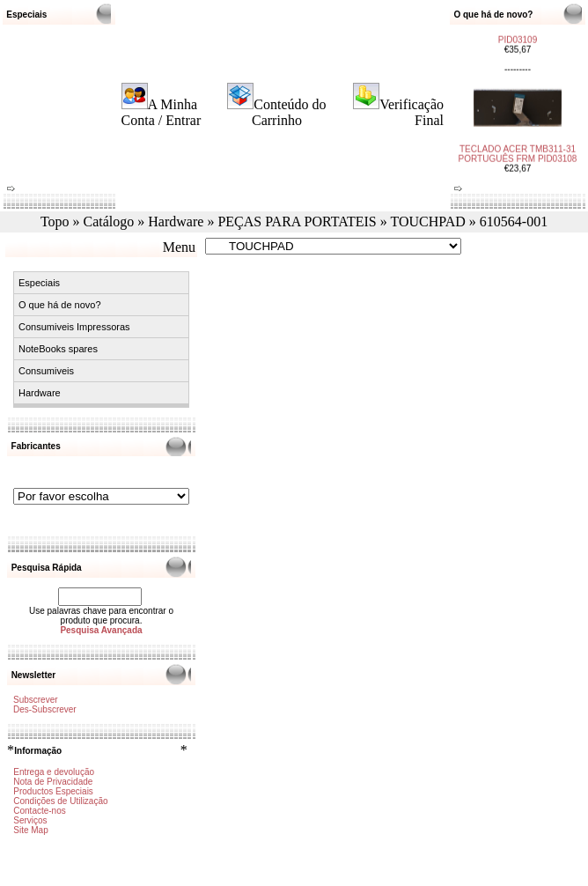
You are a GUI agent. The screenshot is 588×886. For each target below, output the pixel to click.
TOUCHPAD (427, 221)
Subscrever (36, 700)
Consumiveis (46, 371)
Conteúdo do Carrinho (289, 112)
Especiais (39, 283)
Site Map (30, 830)
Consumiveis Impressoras (74, 327)
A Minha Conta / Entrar (162, 112)
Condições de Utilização (60, 801)
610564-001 (514, 221)
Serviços (30, 820)
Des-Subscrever (45, 709)
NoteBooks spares (58, 349)
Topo (55, 221)
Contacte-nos (39, 811)
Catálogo (109, 221)
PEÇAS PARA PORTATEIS (297, 221)
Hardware (176, 221)
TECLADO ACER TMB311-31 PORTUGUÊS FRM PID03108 (518, 148)
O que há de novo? (60, 305)
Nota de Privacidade (53, 782)
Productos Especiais (53, 791)
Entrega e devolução (54, 772)
